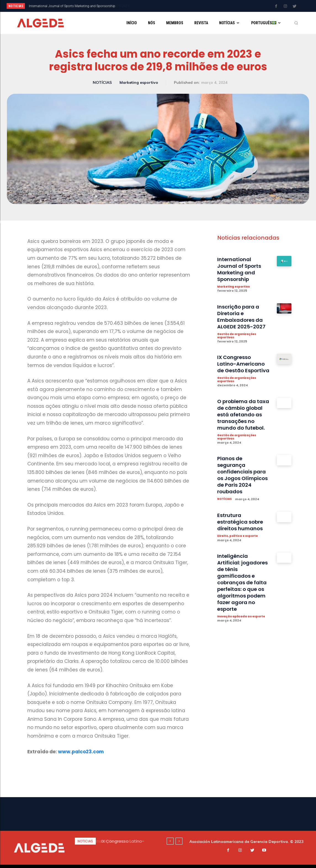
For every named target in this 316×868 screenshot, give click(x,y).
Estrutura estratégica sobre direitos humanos (243, 544)
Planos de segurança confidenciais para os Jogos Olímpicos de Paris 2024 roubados (243, 497)
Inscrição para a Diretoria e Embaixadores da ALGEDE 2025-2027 (76, 6)
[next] (174, 6)
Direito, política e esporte (239, 558)
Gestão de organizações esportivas (239, 337)
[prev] (165, 6)
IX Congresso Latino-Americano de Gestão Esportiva (243, 368)
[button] (296, 23)
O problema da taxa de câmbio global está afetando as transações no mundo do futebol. (240, 430)
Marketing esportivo (139, 83)
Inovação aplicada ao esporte (236, 641)
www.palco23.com (81, 752)
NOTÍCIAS (102, 83)
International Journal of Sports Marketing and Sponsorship (241, 270)
